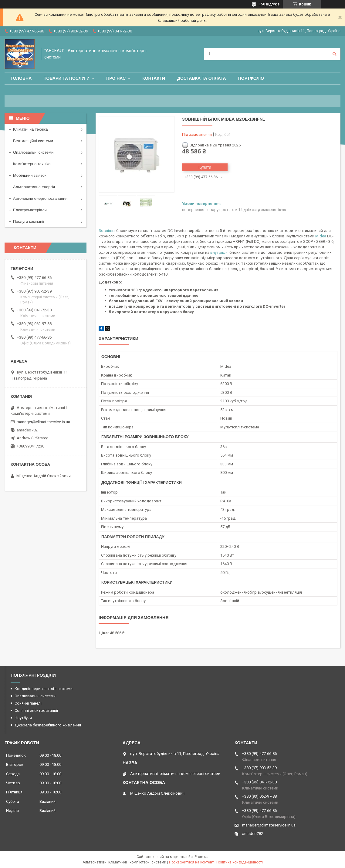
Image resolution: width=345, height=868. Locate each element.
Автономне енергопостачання (40, 198)
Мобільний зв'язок (30, 175)
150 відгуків (269, 4)
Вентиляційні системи (33, 141)
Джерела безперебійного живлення (48, 725)
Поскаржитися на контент (191, 862)
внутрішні (219, 252)
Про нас (116, 78)
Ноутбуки (23, 718)
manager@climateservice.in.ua (43, 422)
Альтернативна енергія (34, 187)
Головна (21, 78)
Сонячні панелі (28, 703)
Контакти (154, 78)
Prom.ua (201, 857)
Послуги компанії (29, 221)
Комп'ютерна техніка (32, 164)
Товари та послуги (67, 78)
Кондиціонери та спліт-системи (44, 689)
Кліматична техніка (30, 129)
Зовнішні (107, 231)
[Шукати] (334, 54)
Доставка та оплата (202, 78)
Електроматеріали (30, 210)
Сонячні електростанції (36, 710)
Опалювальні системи (33, 152)
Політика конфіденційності (240, 862)
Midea (321, 236)
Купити (205, 167)
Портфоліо (251, 78)
